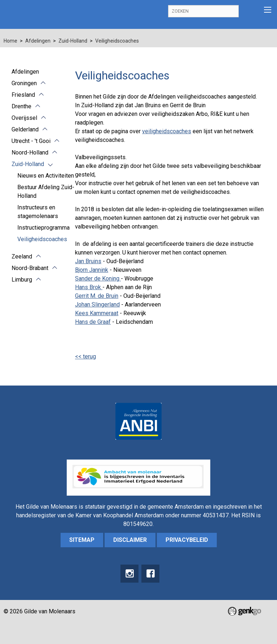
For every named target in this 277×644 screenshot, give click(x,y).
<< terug (85, 356)
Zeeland (22, 256)
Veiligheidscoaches (117, 41)
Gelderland (25, 129)
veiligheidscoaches (167, 131)
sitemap (82, 540)
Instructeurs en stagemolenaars (38, 212)
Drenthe (21, 106)
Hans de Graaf (93, 322)
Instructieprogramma (43, 228)
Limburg (22, 280)
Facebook (150, 574)
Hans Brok (89, 287)
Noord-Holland (30, 153)
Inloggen (249, 11)
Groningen (24, 83)
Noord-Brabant (30, 268)
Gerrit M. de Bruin (97, 296)
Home (10, 41)
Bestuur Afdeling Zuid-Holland (46, 192)
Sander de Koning (98, 279)
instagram (129, 574)
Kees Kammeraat (97, 313)
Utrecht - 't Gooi (31, 141)
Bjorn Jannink (92, 270)
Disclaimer (130, 540)
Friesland (23, 95)
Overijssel (24, 118)
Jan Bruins (88, 261)
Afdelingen (38, 41)
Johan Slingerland (97, 304)
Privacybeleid (187, 540)
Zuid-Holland (73, 41)
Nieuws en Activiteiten (46, 176)
